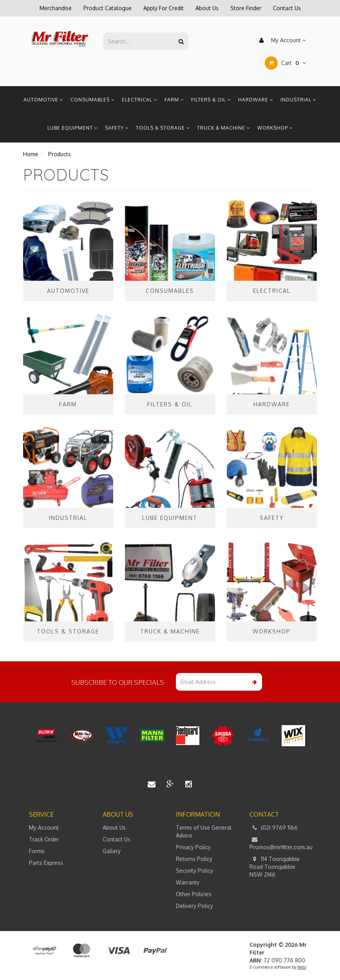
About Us (207, 8)
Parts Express (46, 863)
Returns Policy (194, 859)
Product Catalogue (108, 8)
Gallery (112, 851)
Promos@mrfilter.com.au (280, 843)
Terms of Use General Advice (204, 831)
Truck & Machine (224, 128)
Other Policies (194, 894)
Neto (302, 967)
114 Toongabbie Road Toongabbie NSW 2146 (275, 866)
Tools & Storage (163, 128)
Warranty (188, 882)
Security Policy (194, 871)
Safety (117, 128)
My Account (281, 40)
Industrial (298, 100)
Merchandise (56, 8)
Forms (37, 851)
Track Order (44, 839)
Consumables (93, 100)
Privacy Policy (193, 847)
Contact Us (287, 8)
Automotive (43, 100)
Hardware (256, 100)
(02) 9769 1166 (274, 828)
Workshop (275, 128)
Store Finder (246, 8)
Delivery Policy (194, 906)
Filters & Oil (211, 100)
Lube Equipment (73, 128)
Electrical (140, 100)
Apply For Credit (164, 8)
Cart (285, 63)
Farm (174, 100)
